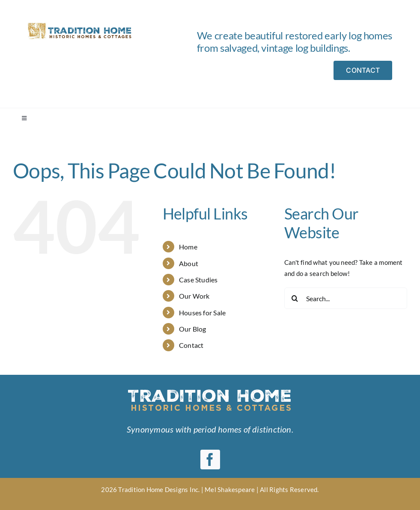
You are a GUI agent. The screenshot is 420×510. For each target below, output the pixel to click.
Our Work (194, 296)
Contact (191, 345)
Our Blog (193, 329)
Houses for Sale (202, 313)
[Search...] (346, 298)
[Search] (295, 298)
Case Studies (198, 280)
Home (188, 247)
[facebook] (210, 460)
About (189, 263)
